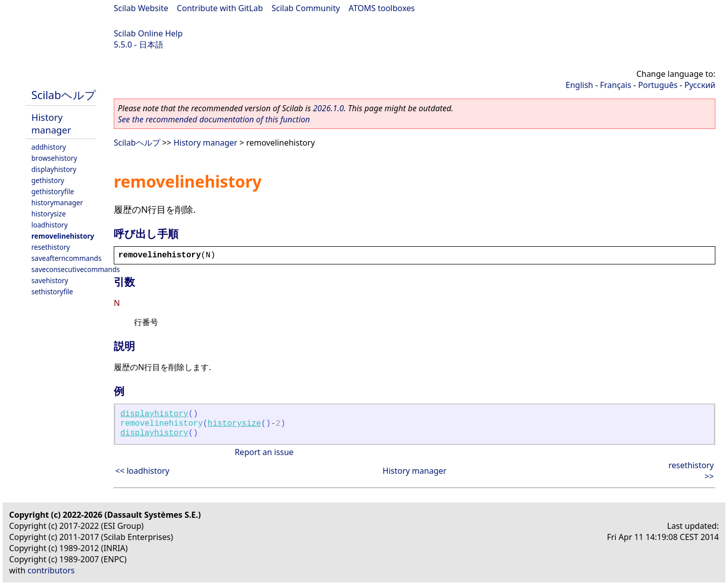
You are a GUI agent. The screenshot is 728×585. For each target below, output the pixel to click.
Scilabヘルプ (64, 95)
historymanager (57, 202)
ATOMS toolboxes (382, 8)
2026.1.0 (328, 108)
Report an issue (264, 452)
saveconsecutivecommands (76, 269)
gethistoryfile (53, 191)
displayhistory (54, 169)
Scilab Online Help (148, 33)
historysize (49, 214)
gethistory (48, 180)
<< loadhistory (142, 471)
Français (616, 85)
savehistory (50, 280)
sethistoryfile (52, 291)
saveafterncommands (66, 258)
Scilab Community (306, 8)
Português (658, 85)
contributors (51, 570)
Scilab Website (141, 8)
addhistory (49, 147)
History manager (51, 123)
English (579, 85)
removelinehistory (63, 236)
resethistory (51, 247)
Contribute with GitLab (220, 8)
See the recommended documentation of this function (214, 119)
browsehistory (54, 158)
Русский (700, 85)
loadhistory (50, 225)
